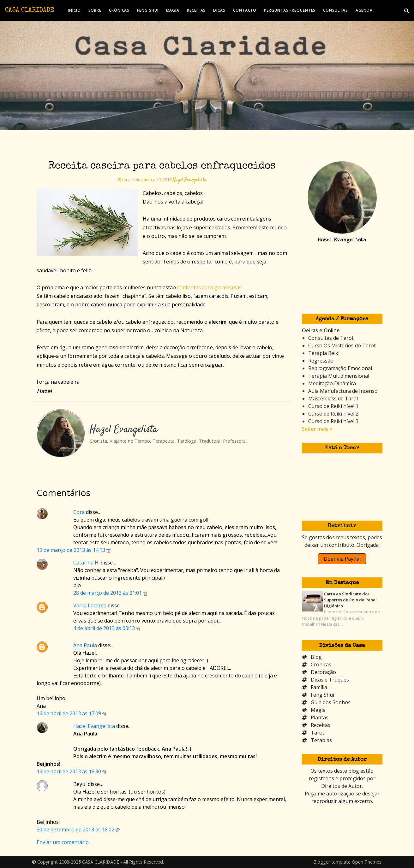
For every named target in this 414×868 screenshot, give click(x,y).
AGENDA (364, 10)
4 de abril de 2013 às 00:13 (105, 628)
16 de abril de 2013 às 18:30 (69, 771)
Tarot (318, 733)
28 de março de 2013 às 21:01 (108, 593)
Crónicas (321, 664)
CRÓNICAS (119, 10)
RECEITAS (196, 10)
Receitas (321, 725)
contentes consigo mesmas (209, 287)
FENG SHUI (148, 10)
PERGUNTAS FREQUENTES (290, 10)
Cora (79, 512)
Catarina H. (86, 563)
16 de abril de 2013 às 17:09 (69, 713)
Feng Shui (322, 695)
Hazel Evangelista (94, 726)
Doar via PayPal (342, 559)
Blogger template (332, 862)
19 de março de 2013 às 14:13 (72, 550)
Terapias (321, 740)
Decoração (323, 672)
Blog (316, 657)
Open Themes (367, 862)
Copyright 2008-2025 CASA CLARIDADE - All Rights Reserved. (101, 862)
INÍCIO (74, 10)
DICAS (219, 10)
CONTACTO (245, 10)
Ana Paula (85, 645)
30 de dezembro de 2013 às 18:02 (76, 830)
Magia (318, 710)
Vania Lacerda (90, 605)
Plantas (320, 717)
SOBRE (95, 10)
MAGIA (173, 10)
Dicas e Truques (330, 680)
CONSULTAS (335, 10)
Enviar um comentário (63, 842)
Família (319, 687)
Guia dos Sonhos (331, 702)
